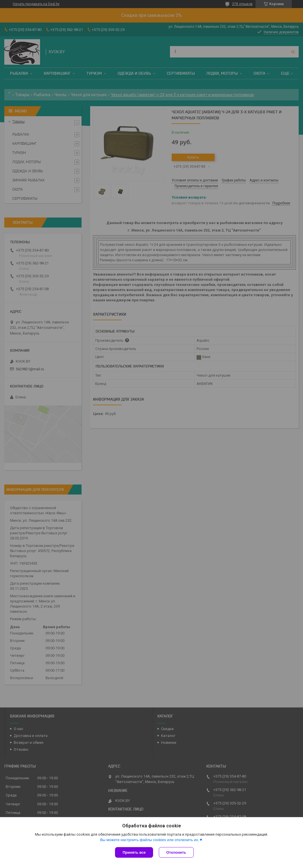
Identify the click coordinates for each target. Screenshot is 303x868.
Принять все (134, 852)
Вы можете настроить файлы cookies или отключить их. (150, 840)
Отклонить (176, 852)
